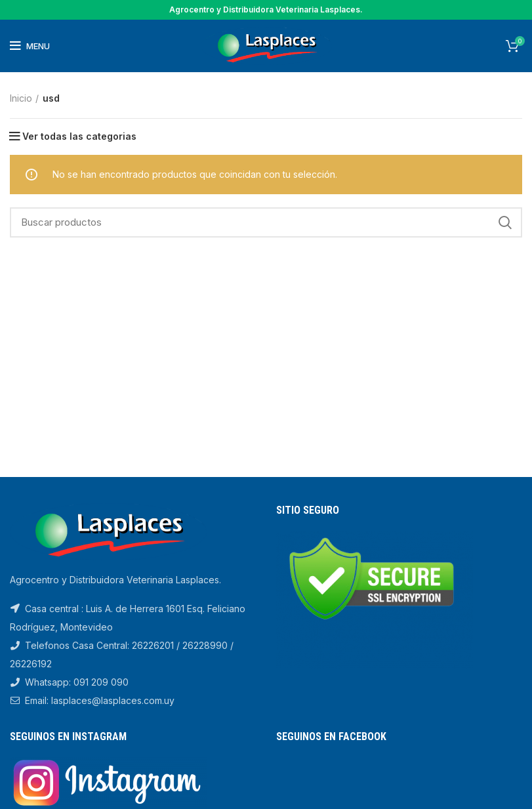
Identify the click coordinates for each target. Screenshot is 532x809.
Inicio (21, 98)
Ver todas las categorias (79, 136)
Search (504, 222)
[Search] (266, 222)
